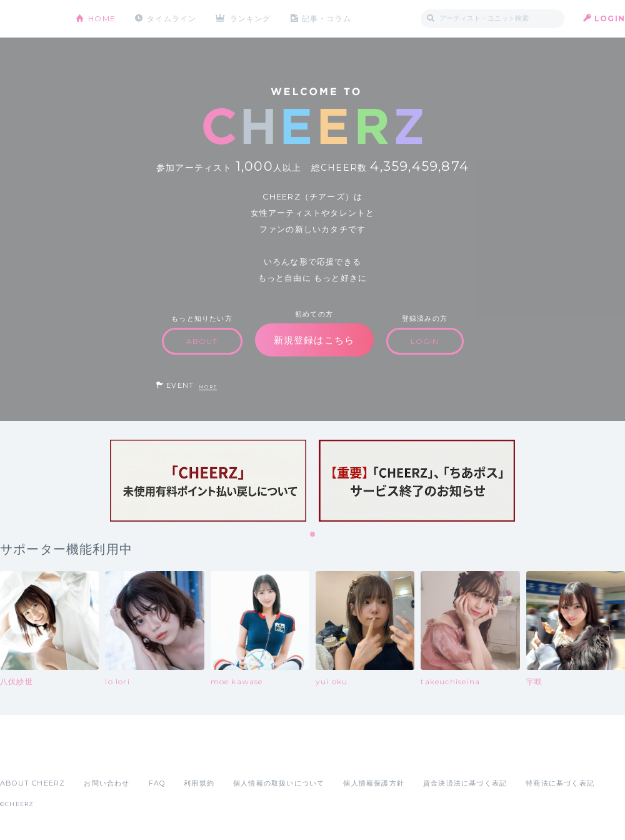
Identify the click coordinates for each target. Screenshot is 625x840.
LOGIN (610, 18)
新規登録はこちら (314, 340)
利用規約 (199, 783)
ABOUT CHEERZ (32, 783)
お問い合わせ (107, 783)
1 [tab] (313, 535)
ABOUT (202, 341)
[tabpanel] (208, 481)
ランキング (251, 18)
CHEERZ (28, 19)
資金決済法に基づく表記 (465, 783)
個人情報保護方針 (374, 783)
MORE (208, 387)
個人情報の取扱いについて (279, 783)
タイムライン (172, 18)
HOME (102, 18)
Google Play (95, 756)
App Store (29, 756)
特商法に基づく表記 (560, 783)
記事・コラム (327, 18)
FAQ (157, 783)
